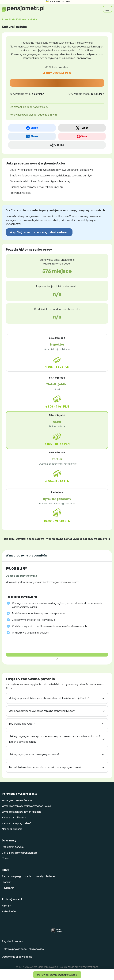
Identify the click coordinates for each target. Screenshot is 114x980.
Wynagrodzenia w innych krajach (21, 812)
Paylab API (8, 888)
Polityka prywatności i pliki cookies (23, 949)
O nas (5, 858)
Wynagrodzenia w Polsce (17, 800)
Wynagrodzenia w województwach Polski (26, 806)
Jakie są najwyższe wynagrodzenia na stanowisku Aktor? (42, 711)
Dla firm (7, 882)
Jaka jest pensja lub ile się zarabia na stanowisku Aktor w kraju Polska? (49, 698)
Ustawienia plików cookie (17, 957)
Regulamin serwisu (13, 847)
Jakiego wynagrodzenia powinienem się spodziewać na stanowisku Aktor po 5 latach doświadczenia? (55, 739)
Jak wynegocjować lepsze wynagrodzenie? (34, 754)
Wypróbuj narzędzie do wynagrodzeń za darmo (39, 232)
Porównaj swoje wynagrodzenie (57, 975)
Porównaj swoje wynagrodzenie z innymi (33, 115)
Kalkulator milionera (14, 817)
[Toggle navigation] (107, 9)
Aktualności (9, 911)
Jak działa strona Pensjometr (20, 853)
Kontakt (7, 906)
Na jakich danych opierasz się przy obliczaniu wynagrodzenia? (45, 767)
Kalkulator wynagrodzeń (17, 823)
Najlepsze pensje (12, 829)
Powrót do (19, 19)
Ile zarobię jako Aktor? (22, 724)
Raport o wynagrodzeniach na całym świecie (28, 876)
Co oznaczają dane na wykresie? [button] (29, 107)
